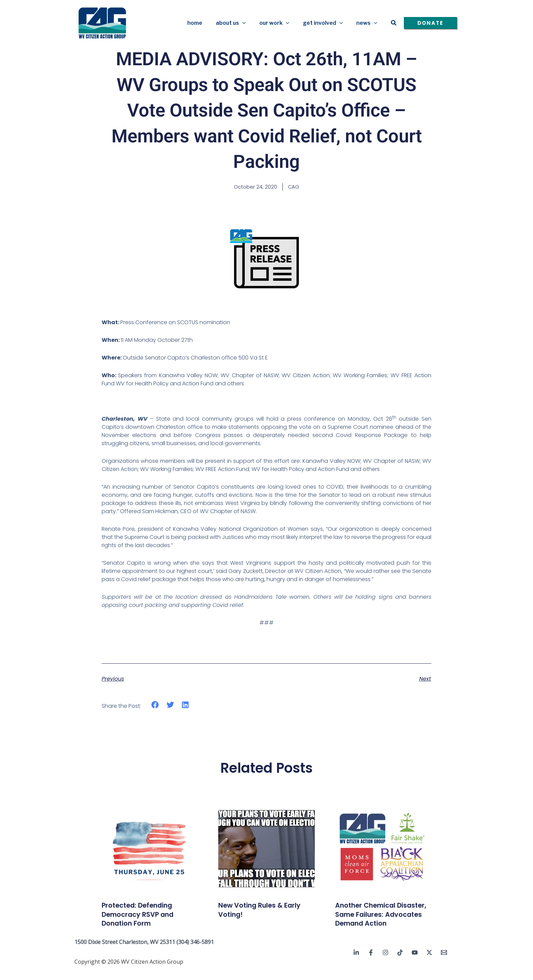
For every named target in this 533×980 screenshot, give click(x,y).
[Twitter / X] (429, 962)
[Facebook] (371, 962)
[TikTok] (400, 962)
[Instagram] (385, 962)
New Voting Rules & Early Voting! (266, 910)
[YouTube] (415, 962)
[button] (252, 23)
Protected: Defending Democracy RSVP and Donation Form (144, 915)
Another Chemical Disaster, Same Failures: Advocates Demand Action (382, 919)
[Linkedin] (356, 962)
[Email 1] (444, 962)
